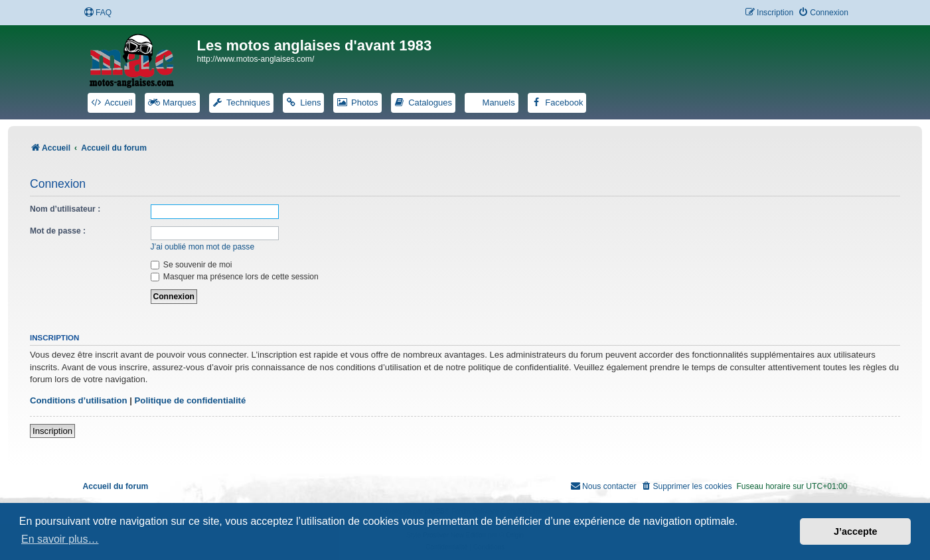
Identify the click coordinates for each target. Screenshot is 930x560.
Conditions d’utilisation (79, 400)
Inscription (52, 431)
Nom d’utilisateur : (65, 209)
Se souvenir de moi (192, 265)
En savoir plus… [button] (60, 539)
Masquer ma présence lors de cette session (235, 277)
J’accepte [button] (856, 531)
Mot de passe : (58, 231)
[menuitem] (98, 13)
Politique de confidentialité (191, 400)
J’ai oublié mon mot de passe (203, 247)
